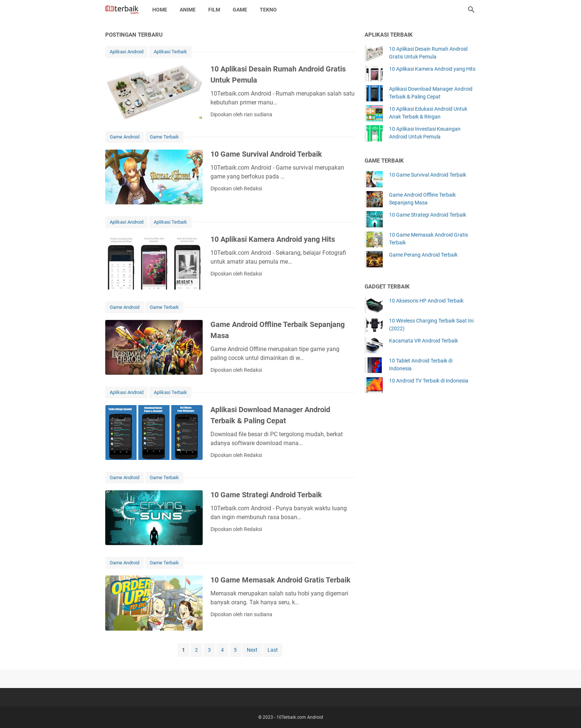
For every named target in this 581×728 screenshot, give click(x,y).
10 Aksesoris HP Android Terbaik (426, 301)
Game (240, 10)
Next (252, 650)
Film (214, 10)
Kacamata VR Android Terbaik (424, 341)
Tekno (268, 10)
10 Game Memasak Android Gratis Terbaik (280, 580)
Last (273, 650)
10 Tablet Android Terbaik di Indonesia (421, 365)
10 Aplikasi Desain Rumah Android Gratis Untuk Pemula (428, 53)
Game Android (124, 137)
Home (160, 10)
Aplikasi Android (127, 52)
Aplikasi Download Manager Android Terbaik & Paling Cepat (431, 93)
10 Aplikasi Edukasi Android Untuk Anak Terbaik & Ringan (428, 113)
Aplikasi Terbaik (170, 52)
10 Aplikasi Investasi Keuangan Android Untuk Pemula (425, 133)
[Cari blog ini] (471, 10)
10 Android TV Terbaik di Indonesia (429, 381)
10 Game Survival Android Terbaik (266, 154)
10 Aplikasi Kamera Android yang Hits (273, 239)
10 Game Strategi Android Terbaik (266, 495)
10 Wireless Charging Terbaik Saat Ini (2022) (431, 325)
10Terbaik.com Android (300, 717)
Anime (188, 10)
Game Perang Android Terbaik (423, 255)
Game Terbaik (164, 137)
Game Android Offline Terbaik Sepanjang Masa (422, 199)
